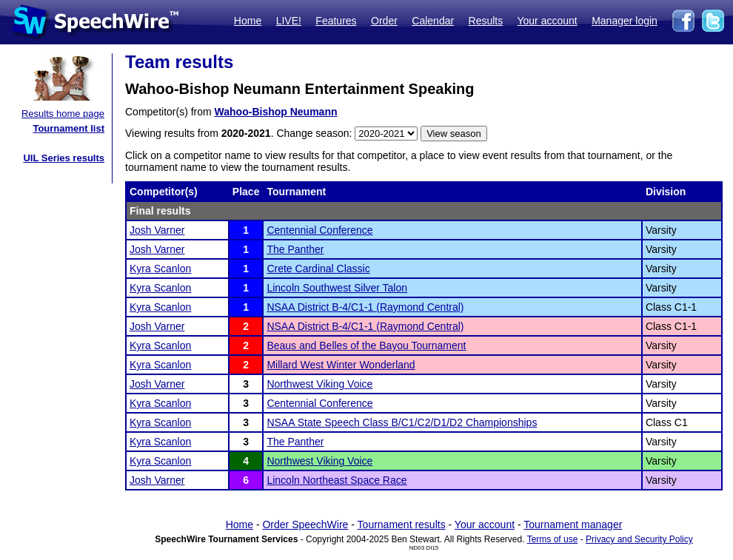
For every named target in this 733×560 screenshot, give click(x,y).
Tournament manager (573, 524)
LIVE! (289, 21)
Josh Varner (157, 230)
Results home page (63, 114)
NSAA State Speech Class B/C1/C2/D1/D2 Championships (402, 422)
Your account (547, 21)
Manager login (625, 21)
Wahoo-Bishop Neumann (276, 112)
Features (336, 21)
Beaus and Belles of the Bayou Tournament (366, 345)
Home (248, 21)
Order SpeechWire (305, 524)
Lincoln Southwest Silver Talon (337, 288)
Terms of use (553, 539)
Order (384, 21)
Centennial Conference (319, 230)
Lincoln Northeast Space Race (337, 480)
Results (486, 21)
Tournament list (68, 128)
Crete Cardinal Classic (318, 269)
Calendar (433, 21)
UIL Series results (64, 158)
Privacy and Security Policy (639, 539)
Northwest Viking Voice (319, 384)
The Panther (295, 249)
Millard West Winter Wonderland (341, 365)
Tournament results (402, 524)
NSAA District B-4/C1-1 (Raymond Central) (365, 307)
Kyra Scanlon (160, 269)
